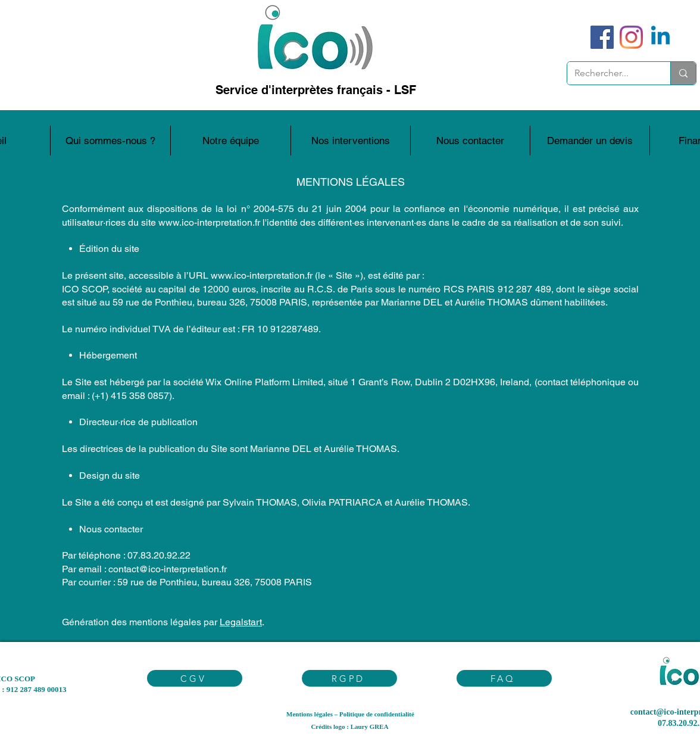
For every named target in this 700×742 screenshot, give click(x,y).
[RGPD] (349, 678)
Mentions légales (310, 714)
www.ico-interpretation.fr (209, 222)
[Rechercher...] (610, 73)
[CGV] (195, 678)
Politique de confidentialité (377, 714)
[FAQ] (504, 678)
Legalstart (241, 622)
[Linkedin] (660, 37)
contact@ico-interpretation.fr (168, 569)
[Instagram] (631, 37)
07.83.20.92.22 (159, 555)
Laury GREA (370, 727)
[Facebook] (602, 37)
